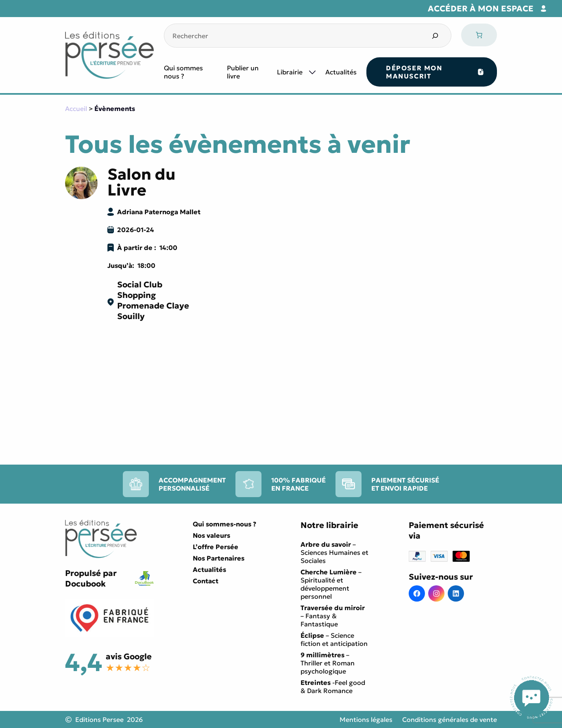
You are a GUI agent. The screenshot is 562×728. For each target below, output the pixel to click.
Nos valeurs (211, 535)
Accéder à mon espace (481, 9)
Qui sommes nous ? (183, 72)
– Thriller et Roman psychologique (328, 663)
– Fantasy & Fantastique (333, 616)
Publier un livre (243, 72)
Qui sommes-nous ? (224, 524)
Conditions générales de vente (450, 719)
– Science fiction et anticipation (334, 639)
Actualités (341, 72)
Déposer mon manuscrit (414, 72)
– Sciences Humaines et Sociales (334, 552)
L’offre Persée (216, 547)
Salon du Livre (142, 182)
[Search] (435, 36)
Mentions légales (366, 719)
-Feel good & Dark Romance (333, 687)
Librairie (290, 72)
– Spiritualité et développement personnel (331, 584)
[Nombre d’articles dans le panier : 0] (479, 35)
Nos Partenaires (219, 558)
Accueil (76, 109)
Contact (206, 581)
